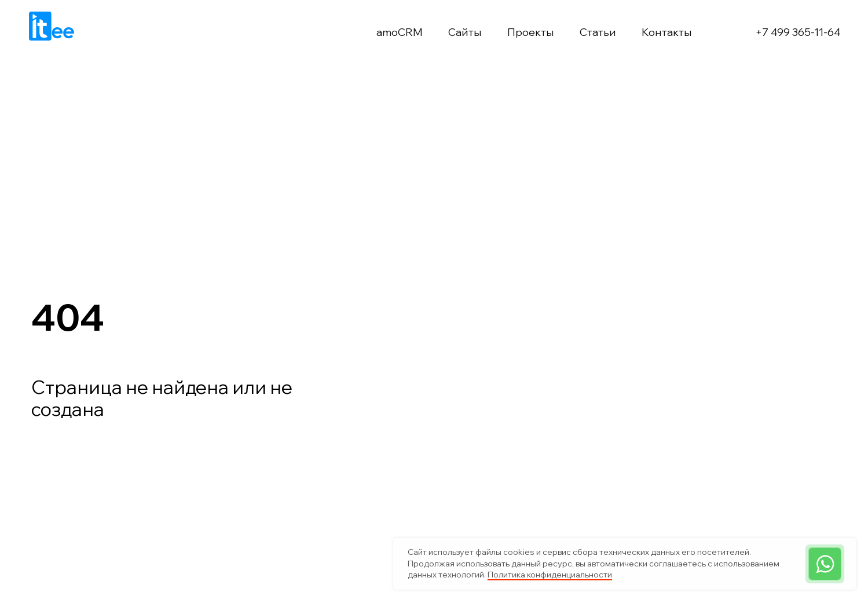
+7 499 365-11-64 (798, 32)
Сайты (465, 32)
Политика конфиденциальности (550, 575)
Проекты (531, 32)
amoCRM (400, 32)
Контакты (667, 32)
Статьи (598, 32)
